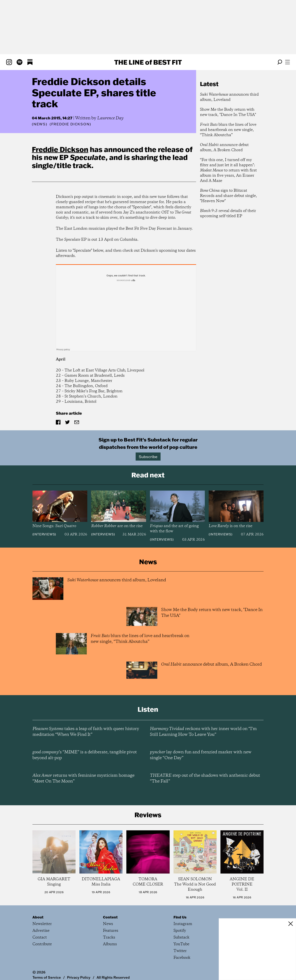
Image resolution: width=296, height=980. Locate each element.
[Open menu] (287, 62)
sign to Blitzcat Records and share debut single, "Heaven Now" (228, 196)
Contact (40, 937)
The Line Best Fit (148, 62)
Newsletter (42, 924)
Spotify (180, 931)
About (38, 917)
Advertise (41, 931)
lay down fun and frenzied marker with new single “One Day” (201, 755)
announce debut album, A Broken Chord (224, 148)
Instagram (183, 924)
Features (111, 931)
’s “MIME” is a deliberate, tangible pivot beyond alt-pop (85, 755)
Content (110, 917)
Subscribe (148, 457)
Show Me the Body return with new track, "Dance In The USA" (228, 112)
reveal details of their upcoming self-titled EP (228, 214)
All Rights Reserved (113, 977)
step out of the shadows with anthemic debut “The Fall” (205, 778)
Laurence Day (110, 118)
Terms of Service (47, 977)
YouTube (181, 944)
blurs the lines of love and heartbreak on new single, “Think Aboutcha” (228, 130)
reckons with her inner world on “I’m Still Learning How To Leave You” (203, 732)
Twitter (180, 951)
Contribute (42, 944)
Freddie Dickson (60, 149)
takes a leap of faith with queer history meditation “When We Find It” (86, 732)
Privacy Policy (79, 977)
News (40, 124)
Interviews (44, 534)
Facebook (182, 958)
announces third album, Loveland (229, 97)
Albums (110, 944)
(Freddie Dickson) (70, 124)
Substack (181, 937)
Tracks (109, 937)
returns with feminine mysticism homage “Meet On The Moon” (83, 778)
